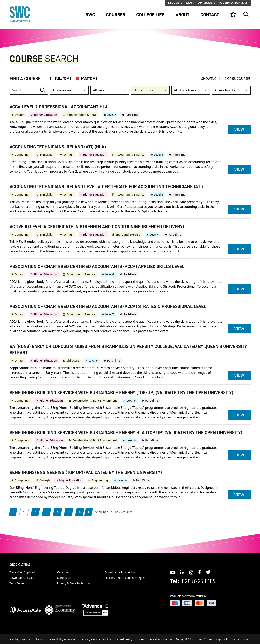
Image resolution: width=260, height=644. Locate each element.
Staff (190, 3)
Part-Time (89, 79)
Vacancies (63, 572)
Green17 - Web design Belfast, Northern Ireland (224, 639)
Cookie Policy (125, 640)
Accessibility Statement (63, 640)
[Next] (89, 512)
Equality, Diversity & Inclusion (26, 640)
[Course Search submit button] (43, 90)
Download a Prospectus (120, 572)
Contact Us (64, 578)
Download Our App (22, 578)
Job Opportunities (233, 3)
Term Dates (17, 583)
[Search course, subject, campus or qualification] (29, 90)
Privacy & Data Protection (73, 583)
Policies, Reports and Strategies (125, 578)
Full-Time (63, 79)
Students (175, 3)
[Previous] (13, 512)
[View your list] (233, 14)
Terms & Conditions (150, 640)
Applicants (207, 3)
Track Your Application (24, 572)
